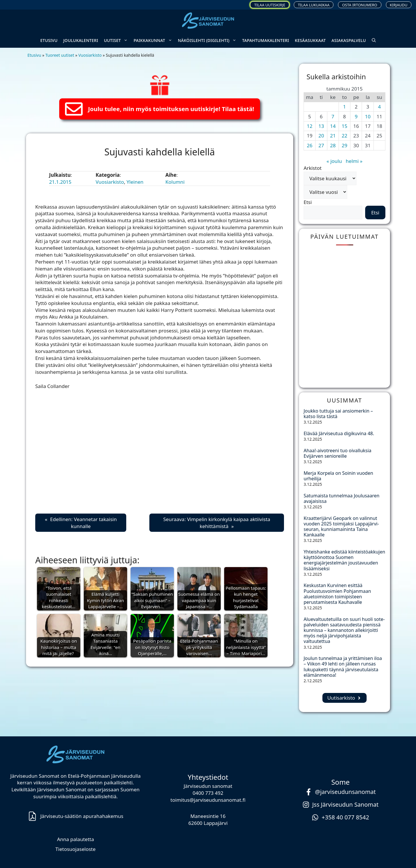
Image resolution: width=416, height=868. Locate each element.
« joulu (334, 161)
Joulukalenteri (81, 40)
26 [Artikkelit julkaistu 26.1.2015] (310, 145)
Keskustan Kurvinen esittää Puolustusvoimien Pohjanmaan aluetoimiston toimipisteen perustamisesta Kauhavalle (337, 594)
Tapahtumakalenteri (265, 40)
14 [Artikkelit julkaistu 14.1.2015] (333, 126)
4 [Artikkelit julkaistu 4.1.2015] (379, 107)
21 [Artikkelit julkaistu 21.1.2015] (333, 136)
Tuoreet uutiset (60, 55)
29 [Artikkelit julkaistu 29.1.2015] (344, 145)
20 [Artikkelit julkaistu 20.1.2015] (321, 136)
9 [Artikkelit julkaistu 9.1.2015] (356, 116)
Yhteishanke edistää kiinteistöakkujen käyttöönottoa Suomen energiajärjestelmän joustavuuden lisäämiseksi (344, 560)
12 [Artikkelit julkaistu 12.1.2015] (310, 126)
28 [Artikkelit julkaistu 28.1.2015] (333, 145)
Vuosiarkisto (90, 55)
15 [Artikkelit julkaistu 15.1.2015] (344, 126)
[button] (374, 41)
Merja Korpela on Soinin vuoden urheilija (338, 476)
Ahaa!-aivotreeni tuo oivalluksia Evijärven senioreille (338, 453)
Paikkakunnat (154, 41)
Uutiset (117, 41)
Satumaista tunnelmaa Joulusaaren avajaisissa (342, 498)
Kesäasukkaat (310, 40)
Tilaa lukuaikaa (314, 5)
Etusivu (49, 40)
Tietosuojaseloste (76, 849)
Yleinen (135, 182)
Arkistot (313, 168)
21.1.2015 (60, 182)
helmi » (354, 161)
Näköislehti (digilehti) (209, 41)
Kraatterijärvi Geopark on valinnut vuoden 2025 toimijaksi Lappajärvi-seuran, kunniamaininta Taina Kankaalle (341, 527)
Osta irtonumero (360, 5)
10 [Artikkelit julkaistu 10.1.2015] (368, 116)
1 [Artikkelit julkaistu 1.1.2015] (345, 107)
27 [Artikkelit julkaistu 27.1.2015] (321, 145)
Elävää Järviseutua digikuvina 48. (339, 433)
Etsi (308, 202)
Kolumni (175, 182)
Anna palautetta (75, 839)
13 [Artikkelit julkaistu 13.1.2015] (321, 126)
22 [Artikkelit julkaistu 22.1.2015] (344, 136)
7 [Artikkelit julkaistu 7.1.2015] (333, 116)
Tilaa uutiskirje (270, 5)
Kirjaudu (399, 5)
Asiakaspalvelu (349, 40)
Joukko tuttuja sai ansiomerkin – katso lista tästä (338, 414)
